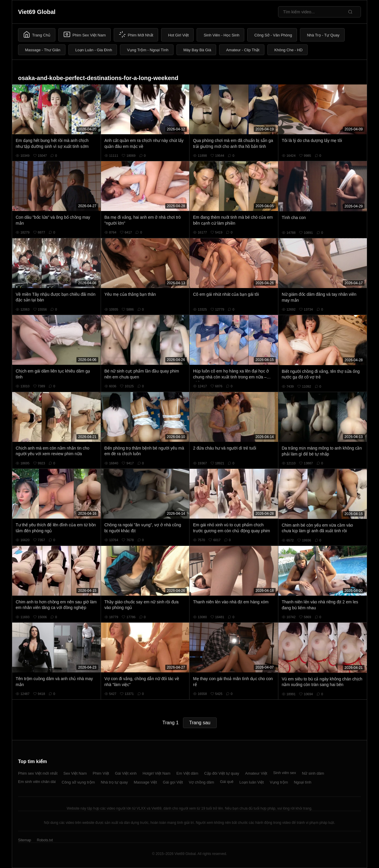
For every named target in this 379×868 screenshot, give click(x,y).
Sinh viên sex (284, 773)
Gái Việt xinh (126, 773)
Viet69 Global (37, 12)
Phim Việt (101, 773)
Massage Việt (145, 782)
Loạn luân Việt (252, 782)
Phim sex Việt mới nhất (38, 773)
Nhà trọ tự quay (114, 782)
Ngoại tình (302, 782)
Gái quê (227, 782)
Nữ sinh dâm (313, 773)
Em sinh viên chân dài (37, 782)
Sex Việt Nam (75, 773)
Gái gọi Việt (173, 782)
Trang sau (200, 723)
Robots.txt (45, 840)
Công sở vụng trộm (78, 782)
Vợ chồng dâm (201, 782)
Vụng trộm (279, 782)
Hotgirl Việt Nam (156, 773)
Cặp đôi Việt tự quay (222, 773)
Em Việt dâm (187, 773)
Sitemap (25, 840)
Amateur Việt (256, 773)
